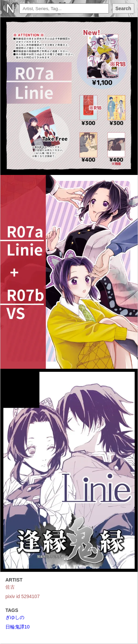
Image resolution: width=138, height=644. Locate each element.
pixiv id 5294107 (22, 596)
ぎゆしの (15, 617)
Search (123, 8)
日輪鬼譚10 (18, 627)
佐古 (10, 587)
